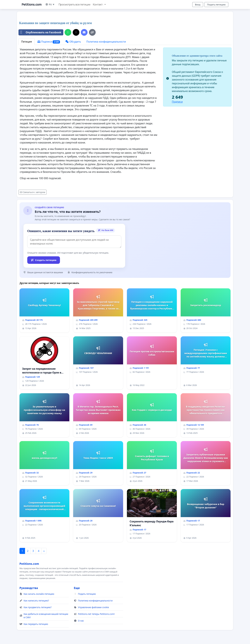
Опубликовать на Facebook (40, 32)
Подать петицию (216, 5)
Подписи (49, 42)
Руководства (29, 588)
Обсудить (73, 42)
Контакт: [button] (98, 4)
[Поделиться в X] (76, 32)
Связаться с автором (33, 192)
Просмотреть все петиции (74, 4)
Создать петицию (44, 260)
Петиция (27, 42)
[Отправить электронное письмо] (84, 32)
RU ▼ (50, 4)
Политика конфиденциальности (106, 42)
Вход (198, 5)
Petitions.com (32, 4)
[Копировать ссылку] (92, 32)
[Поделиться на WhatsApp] (68, 32)
